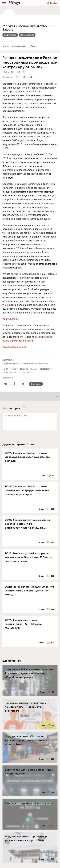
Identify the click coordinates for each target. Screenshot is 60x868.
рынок (13, 369)
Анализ (33, 369)
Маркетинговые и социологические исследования (25, 363)
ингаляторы (27, 372)
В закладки (36, 384)
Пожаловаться (27, 35)
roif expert (15, 372)
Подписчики (19, 46)
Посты (6, 46)
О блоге (33, 46)
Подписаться (10, 35)
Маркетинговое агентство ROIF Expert (29, 28)
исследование (45, 369)
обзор (5, 372)
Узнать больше (11, 319)
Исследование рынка (14, 347)
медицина (23, 369)
